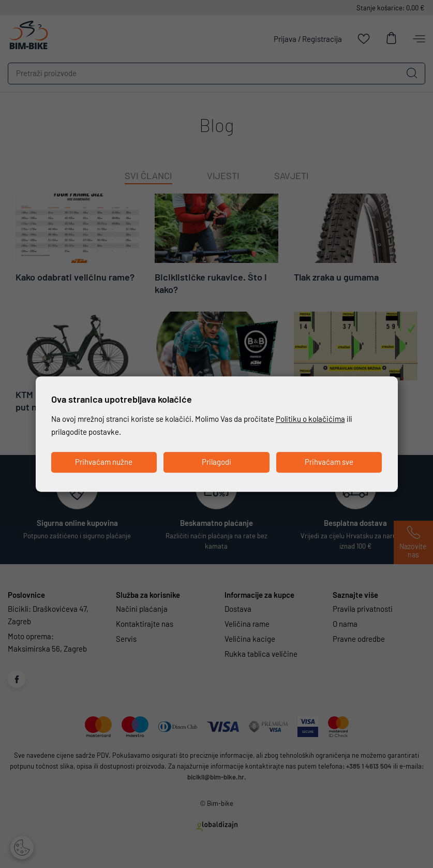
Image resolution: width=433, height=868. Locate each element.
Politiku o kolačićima (310, 419)
